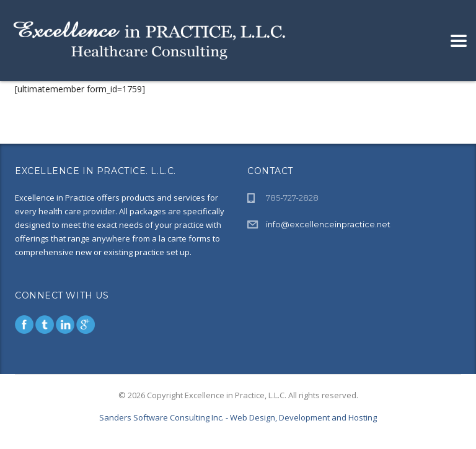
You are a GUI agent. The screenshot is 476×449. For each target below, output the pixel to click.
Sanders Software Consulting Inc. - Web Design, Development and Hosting (238, 417)
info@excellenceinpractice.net (328, 224)
